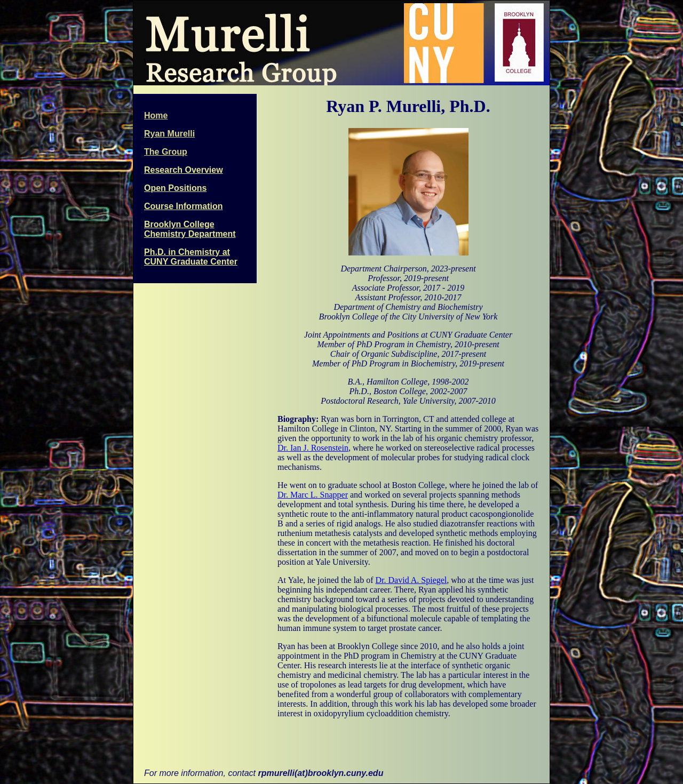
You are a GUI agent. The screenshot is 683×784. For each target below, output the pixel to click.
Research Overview (184, 170)
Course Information (184, 206)
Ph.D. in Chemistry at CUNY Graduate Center (191, 257)
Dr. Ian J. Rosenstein (313, 448)
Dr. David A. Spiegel (411, 580)
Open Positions (175, 188)
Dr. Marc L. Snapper (313, 495)
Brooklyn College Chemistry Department (190, 229)
